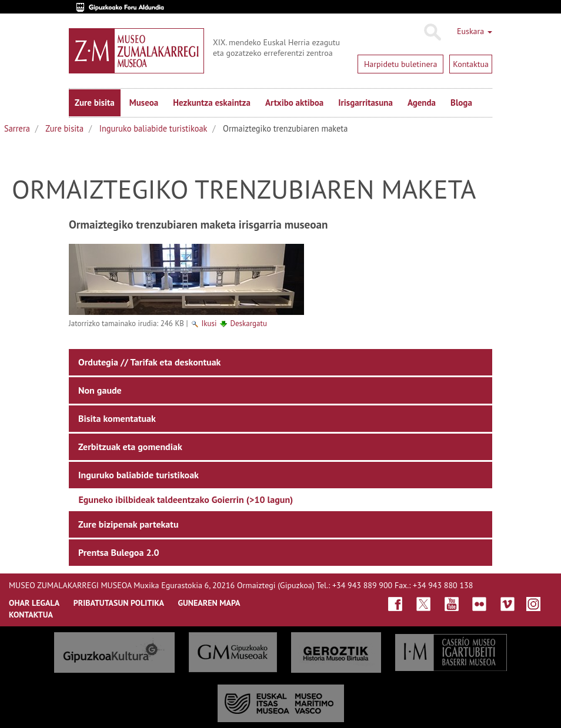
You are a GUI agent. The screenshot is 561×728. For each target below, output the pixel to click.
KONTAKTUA (31, 615)
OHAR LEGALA (34, 603)
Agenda (422, 103)
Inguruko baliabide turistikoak (153, 128)
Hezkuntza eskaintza (212, 103)
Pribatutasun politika (119, 603)
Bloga (461, 103)
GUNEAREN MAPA (209, 603)
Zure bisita (95, 103)
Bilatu (432, 32)
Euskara (475, 31)
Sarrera (17, 128)
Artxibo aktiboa (294, 103)
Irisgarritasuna (365, 103)
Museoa (144, 103)
